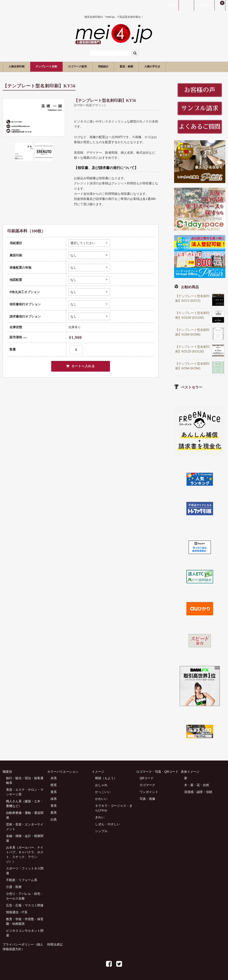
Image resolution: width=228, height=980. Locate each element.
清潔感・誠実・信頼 (198, 791)
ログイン (186, 5)
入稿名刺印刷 (20, 66)
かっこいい (103, 791)
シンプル (101, 831)
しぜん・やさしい (108, 824)
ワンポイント (149, 791)
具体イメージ (190, 771)
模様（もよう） (106, 778)
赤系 (54, 778)
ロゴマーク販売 (95, 66)
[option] (34, 117)
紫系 (54, 812)
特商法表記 (55, 944)
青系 (54, 805)
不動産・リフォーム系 (22, 879)
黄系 (54, 791)
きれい (100, 817)
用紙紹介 (127, 66)
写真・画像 (147, 798)
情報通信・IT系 (17, 912)
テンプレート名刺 (57, 66)
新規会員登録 (204, 5)
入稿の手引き (188, 66)
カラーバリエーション (63, 771)
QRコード (147, 778)
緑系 (54, 798)
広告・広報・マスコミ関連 (25, 905)
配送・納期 (156, 66)
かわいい (101, 798)
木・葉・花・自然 (197, 785)
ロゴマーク (147, 785)
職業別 (7, 771)
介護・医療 (14, 886)
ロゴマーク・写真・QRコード (157, 771)
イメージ (98, 771)
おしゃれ (101, 785)
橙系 (54, 785)
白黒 (54, 819)
